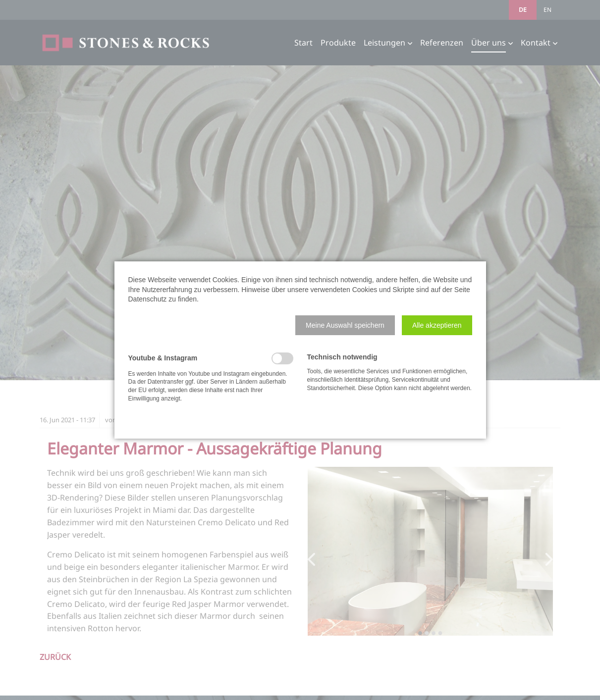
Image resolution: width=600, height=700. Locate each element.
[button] (345, 325)
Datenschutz (148, 299)
